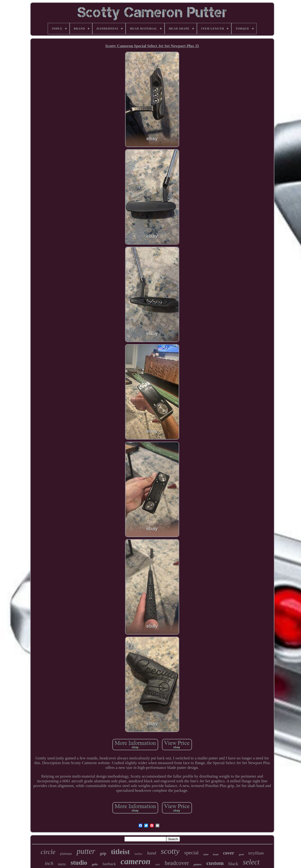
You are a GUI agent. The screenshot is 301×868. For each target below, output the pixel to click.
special (191, 853)
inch (49, 863)
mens (62, 864)
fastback (109, 864)
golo (95, 864)
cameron (136, 862)
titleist (120, 852)
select (251, 862)
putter (86, 851)
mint (206, 854)
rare (157, 864)
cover (229, 853)
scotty (170, 851)
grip (103, 853)
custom (215, 863)
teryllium (256, 853)
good (241, 854)
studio (79, 863)
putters (198, 864)
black (233, 864)
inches (138, 854)
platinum (66, 854)
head (216, 854)
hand (152, 853)
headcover (177, 863)
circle (48, 852)
